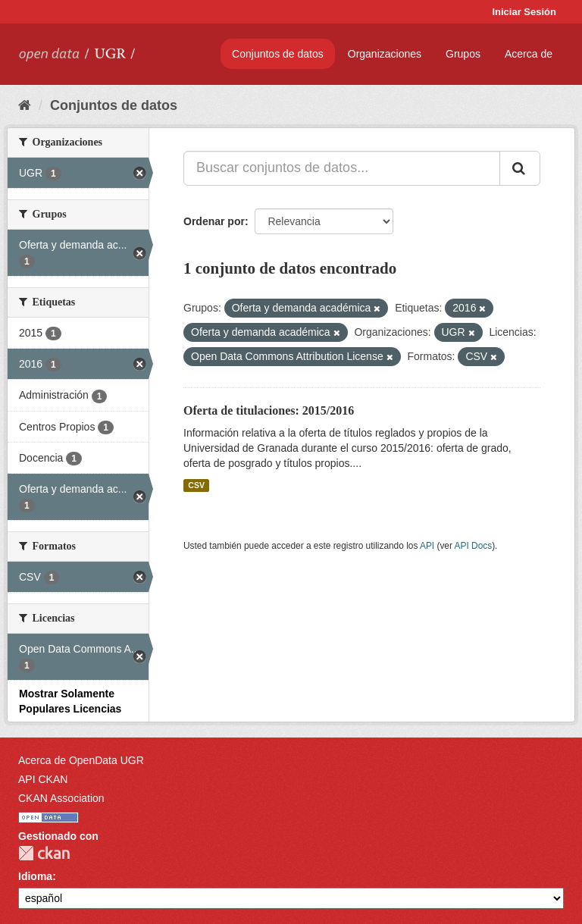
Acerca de (529, 54)
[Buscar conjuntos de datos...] (342, 168)
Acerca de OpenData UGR (81, 760)
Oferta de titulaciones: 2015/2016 (269, 410)
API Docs (474, 546)
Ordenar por (214, 221)
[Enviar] (520, 168)
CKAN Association (61, 798)
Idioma (35, 876)
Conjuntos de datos (278, 54)
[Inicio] (25, 105)
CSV (196, 485)
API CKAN (43, 779)
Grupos (463, 54)
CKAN (44, 853)
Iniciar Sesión (524, 12)
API (427, 546)
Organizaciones (385, 54)
